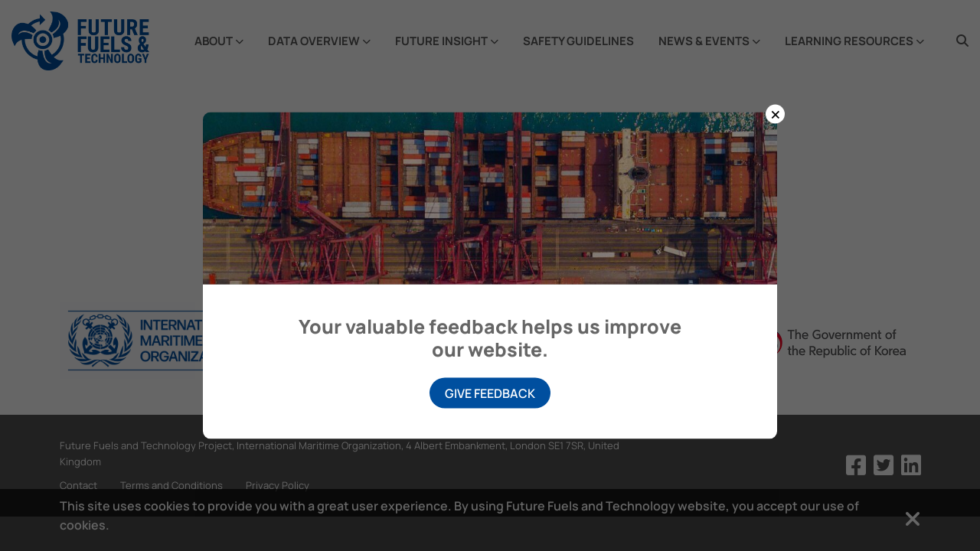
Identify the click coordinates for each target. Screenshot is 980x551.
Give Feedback (490, 393)
